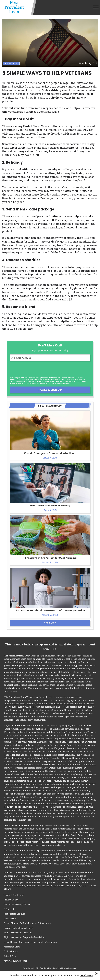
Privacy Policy (31, 381)
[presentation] (32, 369)
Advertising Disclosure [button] (74, 379)
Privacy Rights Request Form (18, 928)
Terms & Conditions (44, 381)
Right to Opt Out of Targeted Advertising (24, 937)
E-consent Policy (38, 379)
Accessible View (12, 947)
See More (50, 623)
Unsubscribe (10, 919)
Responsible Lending (14, 914)
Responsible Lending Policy (55, 379)
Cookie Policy (11, 951)
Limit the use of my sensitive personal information (30, 942)
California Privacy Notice (64, 381)
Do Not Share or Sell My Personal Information (27, 923)
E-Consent (9, 909)
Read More (87, 975)
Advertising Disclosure (15, 961)
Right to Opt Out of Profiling (18, 933)
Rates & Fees (10, 956)
